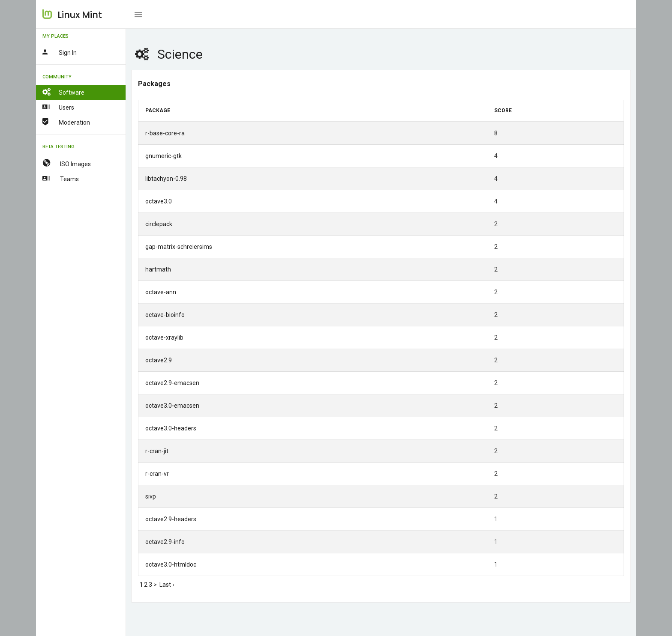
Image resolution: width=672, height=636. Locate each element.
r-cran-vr (157, 474)
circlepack (159, 224)
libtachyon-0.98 (166, 179)
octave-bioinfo (165, 315)
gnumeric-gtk (163, 156)
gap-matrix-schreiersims (179, 247)
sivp (151, 496)
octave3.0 (159, 201)
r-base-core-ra (165, 133)
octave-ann (161, 292)
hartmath (158, 269)
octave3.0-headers (171, 428)
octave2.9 (159, 360)
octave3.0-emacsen (172, 406)
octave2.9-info (165, 542)
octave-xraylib (164, 337)
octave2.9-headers (171, 519)
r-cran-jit (157, 451)
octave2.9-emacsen (172, 383)
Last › (167, 585)
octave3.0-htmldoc (171, 564)
